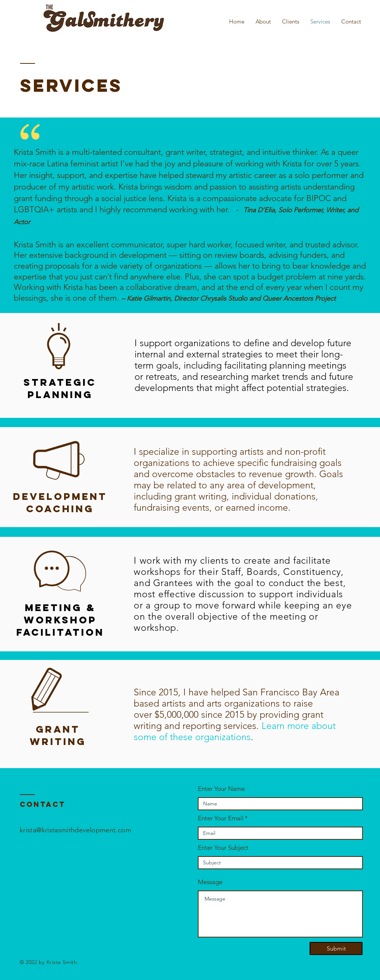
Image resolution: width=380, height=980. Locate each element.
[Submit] (336, 948)
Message (210, 882)
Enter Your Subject (223, 848)
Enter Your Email (221, 818)
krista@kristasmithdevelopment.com (75, 830)
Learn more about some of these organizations (235, 731)
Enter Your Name (221, 789)
